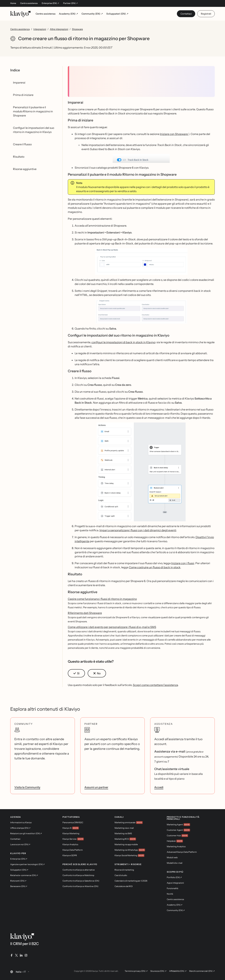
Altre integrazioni (59, 29)
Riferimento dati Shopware (85, 613)
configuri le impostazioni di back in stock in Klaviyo (123, 342)
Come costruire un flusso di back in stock (155, 567)
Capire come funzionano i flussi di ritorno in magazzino (102, 599)
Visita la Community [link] (27, 787)
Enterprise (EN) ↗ (50, 3)
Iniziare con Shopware (174, 134)
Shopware (77, 29)
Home (13, 3)
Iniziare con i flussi (183, 563)
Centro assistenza (29, 3)
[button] (141, 158)
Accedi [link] (159, 787)
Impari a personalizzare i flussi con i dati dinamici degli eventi (138, 530)
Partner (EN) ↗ (70, 3)
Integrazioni (40, 29)
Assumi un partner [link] (96, 787)
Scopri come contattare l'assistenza (155, 685)
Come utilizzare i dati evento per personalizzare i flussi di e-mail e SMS (112, 627)
